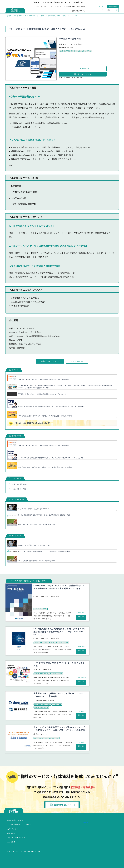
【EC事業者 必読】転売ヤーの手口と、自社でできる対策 (59, 664)
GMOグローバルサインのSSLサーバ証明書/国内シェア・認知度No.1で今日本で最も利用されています (59, 587)
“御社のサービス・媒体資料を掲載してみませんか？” (30, 423)
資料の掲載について (14, 820)
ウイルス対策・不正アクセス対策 (44, 643)
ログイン (102, 6)
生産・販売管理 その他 (32, 16)
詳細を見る (81, 617)
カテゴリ (39, 6)
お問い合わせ (12, 829)
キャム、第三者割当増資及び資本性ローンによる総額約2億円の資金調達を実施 (44, 515)
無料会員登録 (113, 6)
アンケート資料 (69, 6)
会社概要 (10, 842)
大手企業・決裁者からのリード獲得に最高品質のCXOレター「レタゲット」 (43, 394)
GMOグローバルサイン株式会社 (46, 597)
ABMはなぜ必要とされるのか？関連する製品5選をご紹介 (37, 524)
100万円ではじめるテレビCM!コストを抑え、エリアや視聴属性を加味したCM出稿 (45, 416)
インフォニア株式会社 (74, 44)
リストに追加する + (83, 68)
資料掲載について (79, 11)
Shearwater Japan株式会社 (44, 700)
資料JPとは (81, 6)
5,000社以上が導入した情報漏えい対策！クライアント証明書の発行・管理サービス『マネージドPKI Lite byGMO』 (60, 632)
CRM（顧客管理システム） (43, 704)
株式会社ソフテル (41, 734)
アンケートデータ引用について (18, 825)
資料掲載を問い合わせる (63, 805)
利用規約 (10, 833)
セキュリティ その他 (84, 51)
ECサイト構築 (57, 704)
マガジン (58, 6)
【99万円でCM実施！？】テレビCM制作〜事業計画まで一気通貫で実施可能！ (43, 379)
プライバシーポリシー (15, 838)
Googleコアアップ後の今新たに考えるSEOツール (34, 509)
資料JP (9, 16)
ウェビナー (48, 6)
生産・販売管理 (18, 16)
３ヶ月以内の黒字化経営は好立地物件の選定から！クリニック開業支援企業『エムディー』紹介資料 (51, 407)
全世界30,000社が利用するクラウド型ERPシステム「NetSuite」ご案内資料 (58, 695)
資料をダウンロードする (83, 74)
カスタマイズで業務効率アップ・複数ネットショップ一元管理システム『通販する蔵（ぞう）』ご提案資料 (59, 729)
